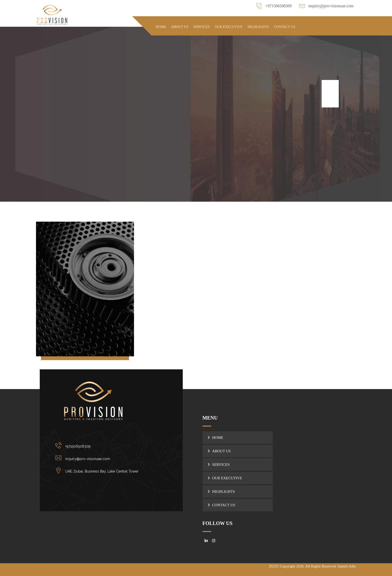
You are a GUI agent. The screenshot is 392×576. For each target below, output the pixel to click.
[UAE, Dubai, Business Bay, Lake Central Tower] (98, 470)
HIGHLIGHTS (224, 492)
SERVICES (221, 465)
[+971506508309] (98, 445)
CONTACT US (224, 505)
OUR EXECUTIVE (227, 478)
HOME (218, 438)
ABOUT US (221, 451)
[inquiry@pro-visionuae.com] (98, 458)
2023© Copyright (282, 566)
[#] (206, 541)
